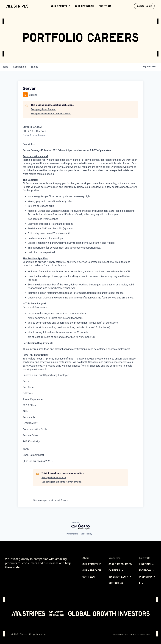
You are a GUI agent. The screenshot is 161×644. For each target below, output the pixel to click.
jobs (5, 67)
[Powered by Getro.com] (80, 526)
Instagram (147, 577)
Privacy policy (72, 534)
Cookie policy (86, 534)
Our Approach (84, 6)
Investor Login (146, 6)
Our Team (105, 6)
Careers (116, 570)
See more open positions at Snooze (51, 500)
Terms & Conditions (140, 635)
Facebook (147, 570)
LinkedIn (147, 564)
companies (19, 67)
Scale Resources (120, 564)
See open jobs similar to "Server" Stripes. (51, 114)
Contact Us (116, 583)
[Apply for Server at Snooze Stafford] (26, 449)
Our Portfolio (61, 6)
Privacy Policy (120, 635)
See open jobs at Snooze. (43, 109)
